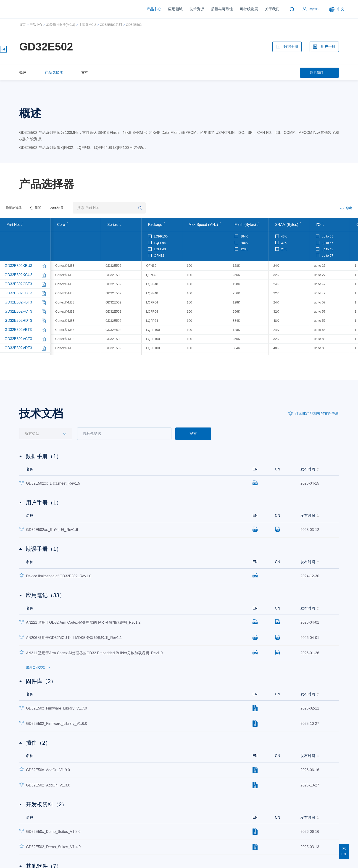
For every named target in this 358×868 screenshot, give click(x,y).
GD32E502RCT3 (18, 312)
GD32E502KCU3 (18, 276)
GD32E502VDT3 (18, 349)
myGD (314, 9)
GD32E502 (134, 25)
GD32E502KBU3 (18, 266)
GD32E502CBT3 (18, 285)
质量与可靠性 (222, 9)
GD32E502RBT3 (18, 303)
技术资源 (197, 9)
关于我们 (272, 9)
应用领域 (175, 9)
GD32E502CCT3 (18, 294)
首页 (22, 25)
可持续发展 (249, 9)
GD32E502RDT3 (18, 321)
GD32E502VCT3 (18, 339)
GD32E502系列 (111, 25)
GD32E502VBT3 (18, 330)
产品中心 (154, 9)
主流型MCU (87, 25)
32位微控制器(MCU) (61, 25)
